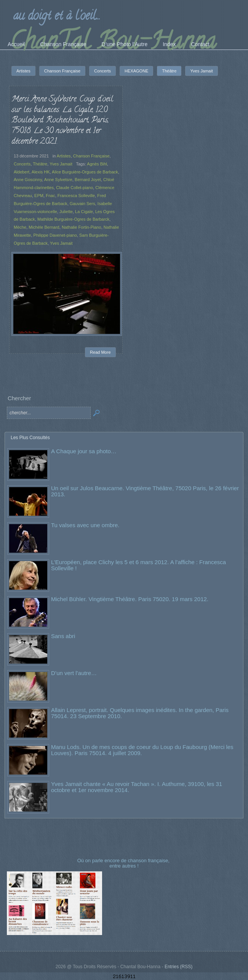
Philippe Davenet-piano (55, 235)
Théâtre (40, 164)
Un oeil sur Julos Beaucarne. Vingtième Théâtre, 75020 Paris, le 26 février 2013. (145, 491)
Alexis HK (41, 172)
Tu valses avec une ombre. (85, 525)
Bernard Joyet (88, 180)
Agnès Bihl (97, 164)
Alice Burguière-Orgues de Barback (85, 172)
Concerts (22, 164)
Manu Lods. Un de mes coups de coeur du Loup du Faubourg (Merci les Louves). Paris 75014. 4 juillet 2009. (142, 750)
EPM (39, 196)
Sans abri (63, 636)
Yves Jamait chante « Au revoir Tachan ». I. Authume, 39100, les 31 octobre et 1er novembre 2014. (137, 787)
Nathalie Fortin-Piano (82, 227)
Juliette (66, 212)
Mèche (20, 227)
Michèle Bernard (44, 227)
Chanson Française (91, 156)
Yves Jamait (61, 164)
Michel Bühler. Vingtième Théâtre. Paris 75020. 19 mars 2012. (130, 599)
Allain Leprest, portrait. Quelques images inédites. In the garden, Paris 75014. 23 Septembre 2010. (140, 713)
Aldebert (22, 172)
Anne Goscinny (28, 180)
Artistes (64, 156)
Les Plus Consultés (30, 438)
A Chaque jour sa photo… (84, 451)
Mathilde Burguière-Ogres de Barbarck (73, 219)
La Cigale (84, 212)
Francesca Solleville (76, 196)
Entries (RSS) (178, 967)
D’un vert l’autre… (74, 673)
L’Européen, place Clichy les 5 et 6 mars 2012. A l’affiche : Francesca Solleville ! (138, 565)
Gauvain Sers (82, 204)
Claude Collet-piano (74, 188)
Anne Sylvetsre (58, 180)
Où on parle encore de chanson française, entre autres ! (124, 863)
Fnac (50, 196)
